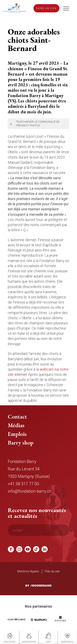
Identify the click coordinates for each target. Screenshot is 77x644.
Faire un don (46, 8)
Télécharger (10, 124)
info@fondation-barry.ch (30, 491)
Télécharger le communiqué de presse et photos (38, 124)
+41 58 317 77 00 (23, 484)
